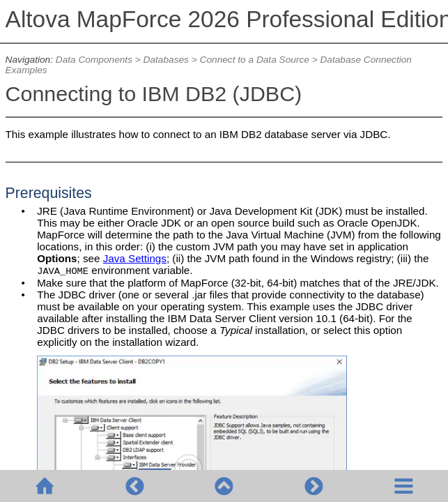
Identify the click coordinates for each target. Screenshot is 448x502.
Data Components (94, 60)
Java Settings (135, 258)
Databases (166, 60)
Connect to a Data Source (255, 60)
